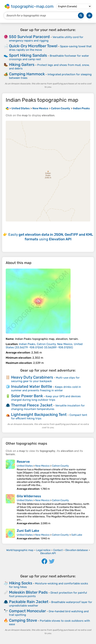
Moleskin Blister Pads (28, 592)
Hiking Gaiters (22, 65)
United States (25, 466)
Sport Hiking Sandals (28, 55)
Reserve (23, 462)
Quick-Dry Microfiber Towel (33, 46)
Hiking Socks (21, 583)
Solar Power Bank (27, 396)
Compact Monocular (27, 611)
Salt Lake (77, 535)
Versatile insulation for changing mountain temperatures (48, 407)
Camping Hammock (27, 74)
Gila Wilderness (29, 496)
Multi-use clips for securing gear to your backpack (45, 379)
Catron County (60, 466)
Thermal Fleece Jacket (32, 405)
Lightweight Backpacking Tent (39, 414)
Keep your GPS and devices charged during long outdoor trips (46, 398)
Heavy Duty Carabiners (32, 377)
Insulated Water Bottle (32, 386)
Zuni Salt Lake (28, 531)
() (44, 346)
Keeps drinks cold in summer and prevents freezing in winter (46, 389)
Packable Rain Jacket (29, 602)
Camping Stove (23, 620)
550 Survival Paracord (29, 37)
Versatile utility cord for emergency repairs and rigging (46, 39)
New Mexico (42, 466)
